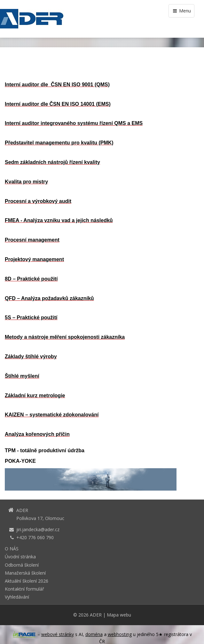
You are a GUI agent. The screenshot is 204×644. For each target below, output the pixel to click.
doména (94, 634)
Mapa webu (119, 615)
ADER (96, 615)
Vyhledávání (17, 597)
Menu (181, 11)
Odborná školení (22, 565)
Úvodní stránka (20, 557)
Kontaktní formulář (24, 589)
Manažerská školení (25, 573)
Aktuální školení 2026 (27, 581)
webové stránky (58, 634)
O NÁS (12, 549)
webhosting (120, 634)
